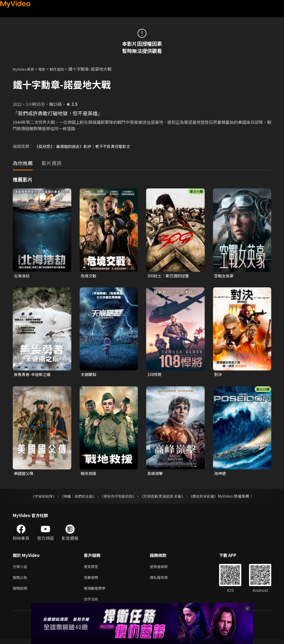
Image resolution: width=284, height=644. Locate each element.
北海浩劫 (22, 276)
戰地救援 (89, 475)
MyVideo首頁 (25, 69)
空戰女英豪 (225, 276)
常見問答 (92, 568)
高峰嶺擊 (156, 475)
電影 (46, 69)
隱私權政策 (163, 580)
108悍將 (155, 375)
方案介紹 (21, 568)
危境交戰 (89, 276)
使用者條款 (163, 568)
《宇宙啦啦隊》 (38, 498)
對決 (218, 375)
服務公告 (21, 580)
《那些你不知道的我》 (118, 498)
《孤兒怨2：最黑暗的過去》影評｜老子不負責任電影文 (86, 146)
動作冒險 (63, 69)
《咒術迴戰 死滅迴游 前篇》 (165, 498)
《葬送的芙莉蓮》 (209, 498)
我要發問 (92, 580)
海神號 (220, 475)
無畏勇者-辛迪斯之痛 (33, 375)
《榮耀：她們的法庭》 (75, 498)
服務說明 (21, 592)
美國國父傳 (24, 475)
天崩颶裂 (89, 375)
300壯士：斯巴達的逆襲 (169, 276)
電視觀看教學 (96, 592)
